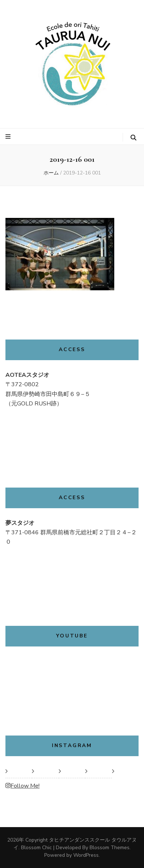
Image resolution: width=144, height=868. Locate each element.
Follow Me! (22, 786)
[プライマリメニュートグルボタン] (9, 137)
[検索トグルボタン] (133, 138)
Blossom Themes (110, 848)
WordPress (86, 855)
